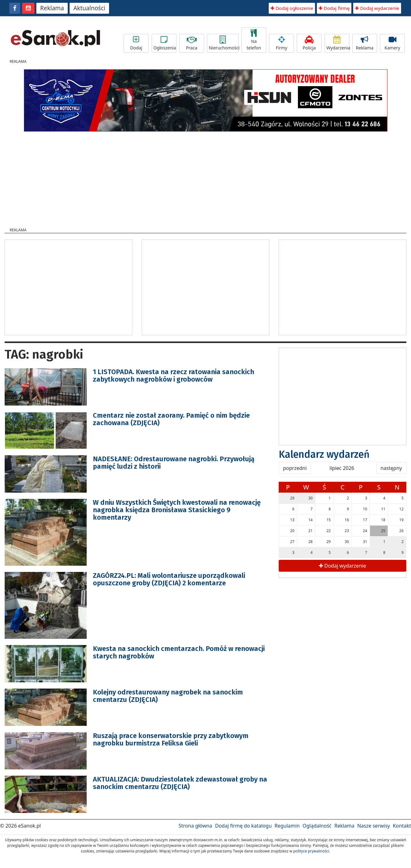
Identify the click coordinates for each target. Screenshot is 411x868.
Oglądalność (317, 826)
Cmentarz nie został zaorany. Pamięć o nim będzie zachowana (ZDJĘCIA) (171, 419)
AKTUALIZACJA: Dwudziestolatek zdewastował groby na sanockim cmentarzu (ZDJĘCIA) (180, 783)
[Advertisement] (206, 178)
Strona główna (195, 826)
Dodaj (136, 43)
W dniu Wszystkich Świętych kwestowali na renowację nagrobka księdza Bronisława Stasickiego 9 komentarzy (177, 510)
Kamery (392, 43)
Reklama (52, 8)
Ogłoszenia (165, 43)
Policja (309, 43)
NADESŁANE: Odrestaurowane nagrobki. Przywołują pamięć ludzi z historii (174, 463)
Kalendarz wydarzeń (324, 454)
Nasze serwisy (374, 826)
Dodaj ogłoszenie (292, 8)
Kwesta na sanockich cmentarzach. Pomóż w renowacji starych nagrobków (179, 652)
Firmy (281, 43)
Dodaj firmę (334, 8)
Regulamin (287, 826)
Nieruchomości (224, 43)
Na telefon (254, 40)
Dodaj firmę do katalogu (243, 826)
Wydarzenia (338, 43)
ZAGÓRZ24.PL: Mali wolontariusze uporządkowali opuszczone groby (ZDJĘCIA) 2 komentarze (169, 579)
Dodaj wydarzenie (377, 8)
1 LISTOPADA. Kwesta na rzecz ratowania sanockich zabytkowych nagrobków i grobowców (174, 376)
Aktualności (89, 8)
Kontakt (402, 826)
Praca (192, 43)
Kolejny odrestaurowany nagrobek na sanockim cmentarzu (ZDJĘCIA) (168, 696)
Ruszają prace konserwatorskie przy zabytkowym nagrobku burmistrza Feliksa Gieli (171, 739)
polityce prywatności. (312, 851)
